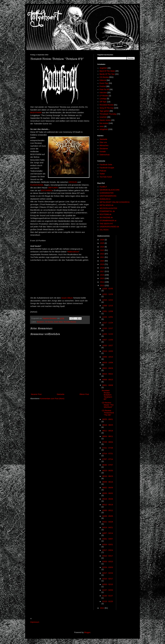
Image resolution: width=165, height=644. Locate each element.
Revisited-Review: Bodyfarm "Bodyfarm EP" (107, 395)
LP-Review (104, 96)
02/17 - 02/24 (108, 573)
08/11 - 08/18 (108, 431)
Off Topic (103, 102)
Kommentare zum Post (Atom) (52, 399)
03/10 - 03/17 (108, 556)
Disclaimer (104, 149)
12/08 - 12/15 (108, 306)
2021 (102, 257)
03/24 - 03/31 (108, 544)
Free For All (104, 89)
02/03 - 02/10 (108, 584)
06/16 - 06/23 (108, 476)
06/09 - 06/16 (108, 482)
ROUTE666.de (106, 214)
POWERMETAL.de (107, 211)
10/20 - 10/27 (108, 345)
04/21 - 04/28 (108, 522)
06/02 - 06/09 (108, 488)
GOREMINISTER (107, 193)
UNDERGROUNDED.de (109, 227)
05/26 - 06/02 (108, 493)
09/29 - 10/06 (108, 363)
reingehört (104, 129)
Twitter (102, 174)
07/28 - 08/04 (108, 442)
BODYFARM (36, 112)
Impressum (35, 622)
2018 (102, 268)
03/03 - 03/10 (108, 562)
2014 (102, 282)
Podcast (103, 171)
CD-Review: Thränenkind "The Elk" (108, 413)
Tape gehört (104, 111)
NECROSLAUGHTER (108, 208)
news (102, 126)
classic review (105, 120)
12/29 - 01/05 (108, 289)
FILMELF (103, 187)
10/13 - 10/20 (108, 351)
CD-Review (49, 322)
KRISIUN (73, 182)
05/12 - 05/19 (108, 505)
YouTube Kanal (106, 177)
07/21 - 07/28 (108, 448)
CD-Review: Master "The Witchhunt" (108, 405)
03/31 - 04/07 (108, 539)
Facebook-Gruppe (107, 168)
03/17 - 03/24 (108, 550)
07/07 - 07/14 (108, 459)
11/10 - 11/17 (108, 328)
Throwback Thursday (108, 114)
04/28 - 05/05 (108, 516)
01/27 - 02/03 (108, 590)
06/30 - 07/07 (108, 465)
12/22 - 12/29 (108, 294)
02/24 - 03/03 (108, 567)
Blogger (87, 632)
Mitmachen (104, 145)
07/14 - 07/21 (108, 454)
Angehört (103, 68)
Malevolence (73, 252)
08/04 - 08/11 (108, 436)
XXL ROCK (104, 230)
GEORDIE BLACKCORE (110, 190)
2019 (102, 264)
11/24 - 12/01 (108, 317)
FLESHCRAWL (37, 185)
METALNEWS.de (107, 205)
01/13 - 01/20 (108, 601)
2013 (102, 285)
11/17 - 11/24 (108, 323)
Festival (103, 86)
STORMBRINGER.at (108, 221)
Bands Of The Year (107, 74)
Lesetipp (103, 99)
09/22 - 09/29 (108, 368)
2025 (102, 243)
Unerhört (103, 117)
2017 (102, 271)
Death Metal (58, 322)
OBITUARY (53, 188)
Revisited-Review (70, 322)
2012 (102, 608)
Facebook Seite (106, 165)
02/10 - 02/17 (108, 579)
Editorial (103, 80)
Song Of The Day (107, 108)
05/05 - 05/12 (108, 510)
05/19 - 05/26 (108, 499)
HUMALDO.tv (105, 199)
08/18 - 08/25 (108, 425)
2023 (102, 250)
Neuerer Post (36, 394)
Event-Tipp (104, 83)
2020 (102, 261)
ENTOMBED (47, 190)
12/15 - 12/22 (108, 300)
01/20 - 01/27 (108, 596)
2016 (102, 275)
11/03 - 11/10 (108, 334)
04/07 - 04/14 (108, 533)
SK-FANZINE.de (106, 217)
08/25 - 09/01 (108, 419)
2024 (102, 247)
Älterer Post (84, 394)
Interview (103, 93)
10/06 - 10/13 (108, 357)
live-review (104, 123)
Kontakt (103, 152)
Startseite (61, 394)
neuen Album (67, 298)
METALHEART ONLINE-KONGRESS (115, 202)
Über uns (103, 142)
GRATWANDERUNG (108, 196)
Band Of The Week (107, 71)
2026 (102, 240)
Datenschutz (105, 155)
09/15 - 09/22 (108, 374)
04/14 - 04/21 (108, 527)
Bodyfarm (40, 322)
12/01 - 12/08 (108, 311)
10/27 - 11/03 (108, 340)
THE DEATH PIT (106, 224)
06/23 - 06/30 (108, 471)
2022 (102, 254)
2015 (102, 278)
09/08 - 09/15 (108, 380)
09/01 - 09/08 (108, 385)
